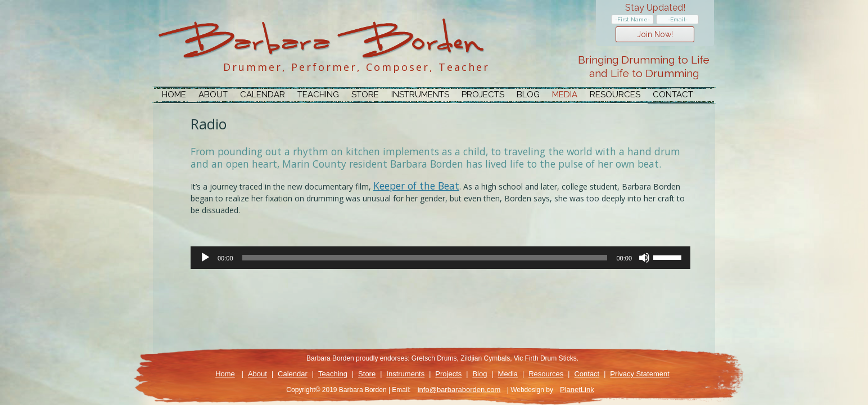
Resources (615, 94)
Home (174, 94)
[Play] (205, 258)
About (213, 94)
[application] (440, 258)
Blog (528, 94)
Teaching (318, 94)
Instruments (420, 94)
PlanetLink (577, 390)
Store (365, 94)
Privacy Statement (640, 374)
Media (565, 94)
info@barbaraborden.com (459, 390)
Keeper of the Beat (416, 186)
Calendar (263, 94)
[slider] (425, 258)
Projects (483, 94)
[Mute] (644, 258)
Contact (673, 94)
